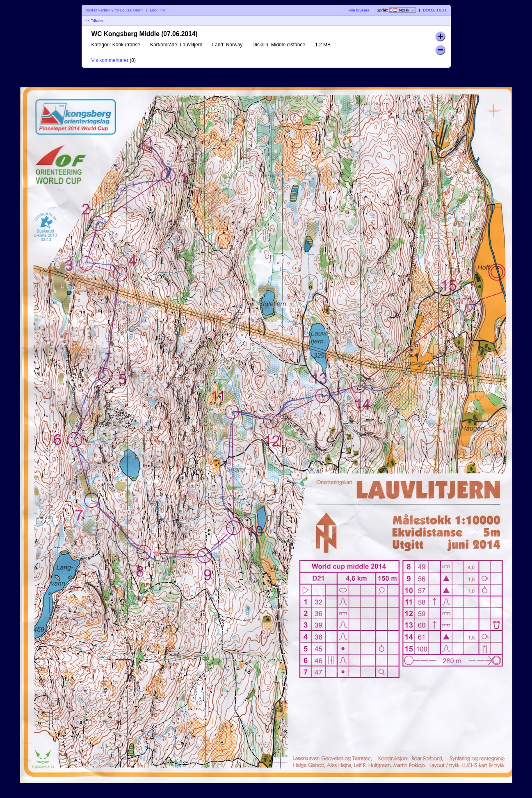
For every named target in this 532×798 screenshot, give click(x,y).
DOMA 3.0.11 (435, 10)
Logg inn (157, 10)
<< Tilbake (94, 20)
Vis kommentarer (110, 60)
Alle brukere (359, 10)
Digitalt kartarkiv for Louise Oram (114, 10)
